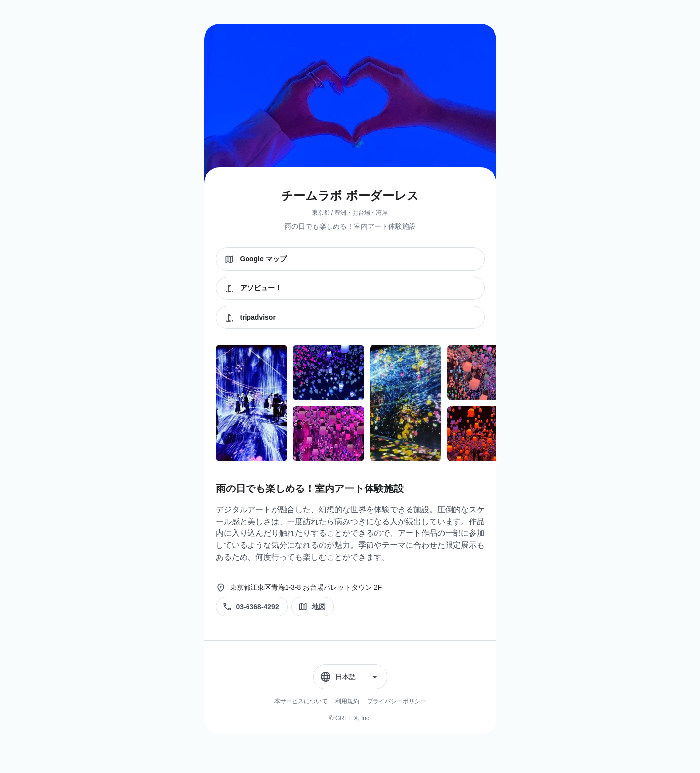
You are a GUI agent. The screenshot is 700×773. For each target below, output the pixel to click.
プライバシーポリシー (397, 701)
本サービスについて (301, 701)
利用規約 (347, 701)
